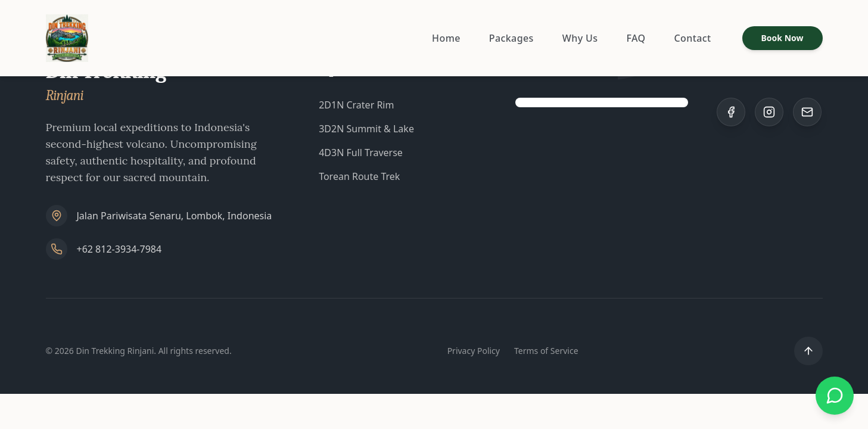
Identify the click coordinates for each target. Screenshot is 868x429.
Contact (692, 38)
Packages (511, 38)
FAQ (636, 38)
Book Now (783, 38)
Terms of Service (546, 351)
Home (446, 38)
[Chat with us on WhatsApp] (835, 396)
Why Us (580, 38)
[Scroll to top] (808, 351)
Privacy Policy (474, 351)
